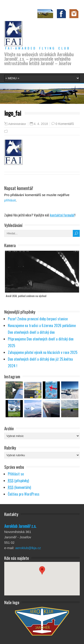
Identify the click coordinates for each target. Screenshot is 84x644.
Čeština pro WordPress (24, 494)
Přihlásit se (16, 474)
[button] (42, 574)
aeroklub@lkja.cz (28, 548)
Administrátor (17, 124)
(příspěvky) (18, 481)
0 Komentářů (65, 124)
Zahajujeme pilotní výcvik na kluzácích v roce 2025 (43, 352)
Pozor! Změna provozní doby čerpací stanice (38, 319)
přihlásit (10, 200)
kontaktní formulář (62, 215)
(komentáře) (19, 487)
